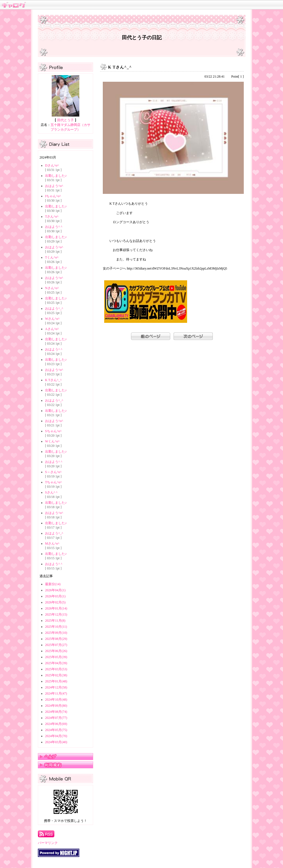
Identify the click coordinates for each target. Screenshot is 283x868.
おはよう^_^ (54, 308)
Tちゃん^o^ (53, 482)
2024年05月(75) (56, 730)
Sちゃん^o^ (53, 431)
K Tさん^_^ (53, 380)
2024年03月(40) (56, 742)
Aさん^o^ (52, 329)
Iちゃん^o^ (53, 196)
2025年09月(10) (56, 633)
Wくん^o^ (52, 441)
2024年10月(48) (56, 700)
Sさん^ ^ (51, 492)
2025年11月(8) (55, 621)
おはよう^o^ (54, 186)
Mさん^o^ (52, 544)
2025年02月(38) (56, 675)
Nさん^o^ (52, 288)
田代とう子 (65, 120)
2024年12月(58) (56, 687)
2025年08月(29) (56, 639)
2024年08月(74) (56, 712)
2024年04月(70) (56, 736)
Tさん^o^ (52, 217)
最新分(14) (53, 584)
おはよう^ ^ (54, 227)
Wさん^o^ (52, 319)
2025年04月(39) (56, 663)
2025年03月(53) (56, 669)
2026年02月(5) (55, 602)
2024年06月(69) (56, 724)
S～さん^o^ (53, 472)
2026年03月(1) (55, 596)
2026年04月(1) (55, 590)
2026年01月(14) (56, 608)
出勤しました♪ (56, 176)
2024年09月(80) (56, 706)
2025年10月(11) (56, 627)
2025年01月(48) (56, 681)
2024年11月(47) (56, 693)
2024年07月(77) (56, 718)
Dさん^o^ (52, 165)
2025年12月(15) (56, 614)
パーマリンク (48, 843)
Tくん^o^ (52, 257)
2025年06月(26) (56, 651)
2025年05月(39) (56, 657)
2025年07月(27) (56, 645)
